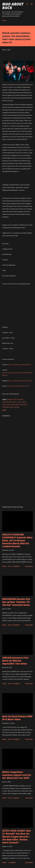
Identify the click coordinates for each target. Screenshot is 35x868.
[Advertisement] (17, 483)
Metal (15, 402)
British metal (19, 399)
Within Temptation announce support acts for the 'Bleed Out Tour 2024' (17, 775)
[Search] (27, 3)
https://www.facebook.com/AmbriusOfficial (19, 365)
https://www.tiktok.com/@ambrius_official (18, 386)
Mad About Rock (13, 6)
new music (24, 405)
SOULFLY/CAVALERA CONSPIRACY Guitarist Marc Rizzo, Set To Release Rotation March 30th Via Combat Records (17, 540)
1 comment (12, 863)
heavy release (7, 402)
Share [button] (4, 410)
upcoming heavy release (11, 407)
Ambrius (10, 399)
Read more (29, 566)
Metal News (22, 402)
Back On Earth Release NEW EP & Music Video (17, 718)
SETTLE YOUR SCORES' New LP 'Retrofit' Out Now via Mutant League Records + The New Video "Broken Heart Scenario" (16, 837)
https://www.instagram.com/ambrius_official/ (20, 381)
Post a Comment (14, 566)
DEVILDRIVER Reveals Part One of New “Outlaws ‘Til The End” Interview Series (16, 602)
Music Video (15, 405)
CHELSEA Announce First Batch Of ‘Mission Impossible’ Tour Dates (15, 661)
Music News (6, 405)
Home (4, 21)
